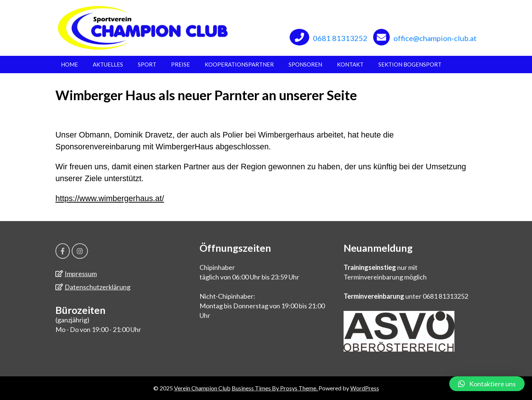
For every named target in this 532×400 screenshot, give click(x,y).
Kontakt (350, 64)
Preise (180, 64)
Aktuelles (108, 64)
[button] (487, 384)
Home (69, 64)
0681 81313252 (340, 38)
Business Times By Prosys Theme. (275, 388)
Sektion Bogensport (410, 64)
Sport (147, 64)
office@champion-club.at (435, 38)
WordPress (365, 388)
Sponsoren (305, 64)
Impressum (81, 274)
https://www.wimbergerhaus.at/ (110, 198)
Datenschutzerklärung (98, 287)
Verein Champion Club (202, 388)
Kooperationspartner (239, 64)
